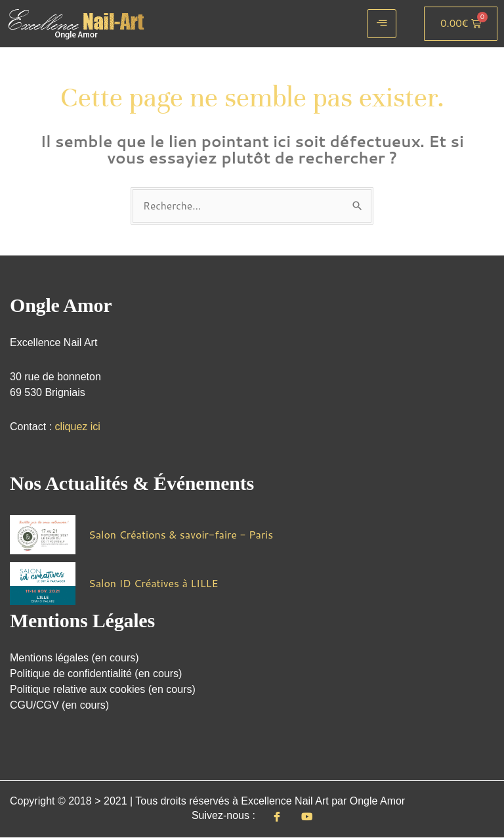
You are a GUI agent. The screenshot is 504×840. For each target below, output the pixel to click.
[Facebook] (277, 818)
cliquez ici (77, 427)
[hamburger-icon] (382, 24)
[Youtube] (307, 818)
